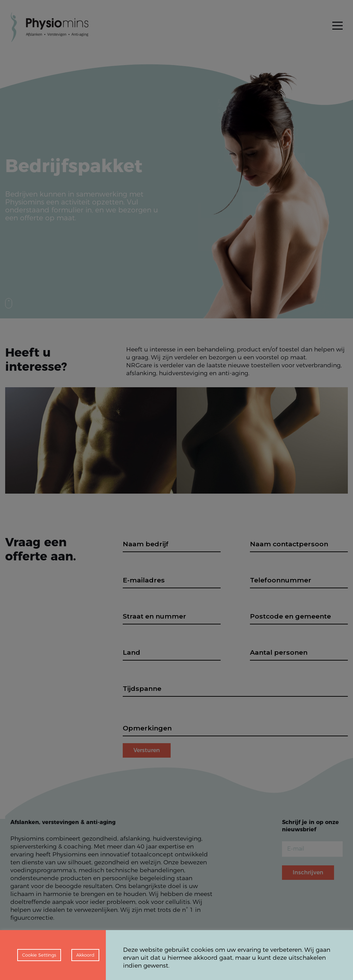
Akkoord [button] (85, 955)
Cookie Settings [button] (39, 955)
